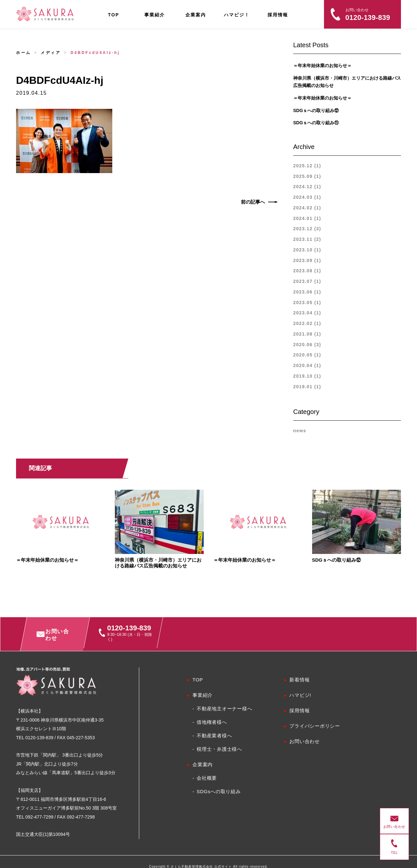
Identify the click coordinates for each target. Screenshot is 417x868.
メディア (51, 53)
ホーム (24, 53)
